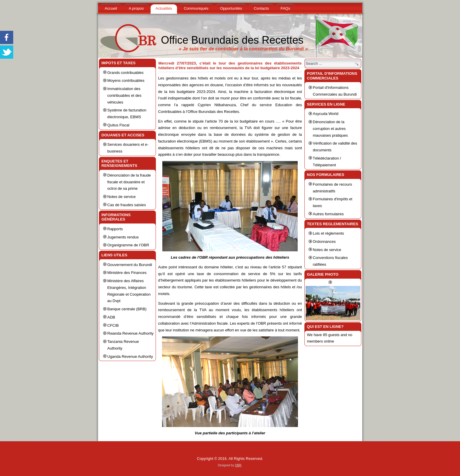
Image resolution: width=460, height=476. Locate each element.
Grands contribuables (126, 73)
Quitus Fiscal (118, 125)
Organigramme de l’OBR (128, 245)
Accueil (111, 8)
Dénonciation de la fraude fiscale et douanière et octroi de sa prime (129, 182)
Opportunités (231, 8)
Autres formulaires (328, 214)
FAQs (285, 8)
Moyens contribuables (126, 81)
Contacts (261, 8)
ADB (111, 317)
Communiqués (196, 8)
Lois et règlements (328, 233)
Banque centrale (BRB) (127, 309)
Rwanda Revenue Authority (131, 333)
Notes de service (122, 197)
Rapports (115, 229)
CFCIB (113, 325)
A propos (136, 8)
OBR (238, 465)
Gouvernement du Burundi (130, 265)
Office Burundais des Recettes (232, 40)
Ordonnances (324, 242)
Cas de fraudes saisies (127, 205)
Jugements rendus (123, 237)
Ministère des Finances (127, 273)
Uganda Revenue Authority (130, 356)
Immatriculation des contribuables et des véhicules (124, 95)
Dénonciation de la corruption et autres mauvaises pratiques (330, 129)
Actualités (164, 8)
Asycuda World (326, 114)
